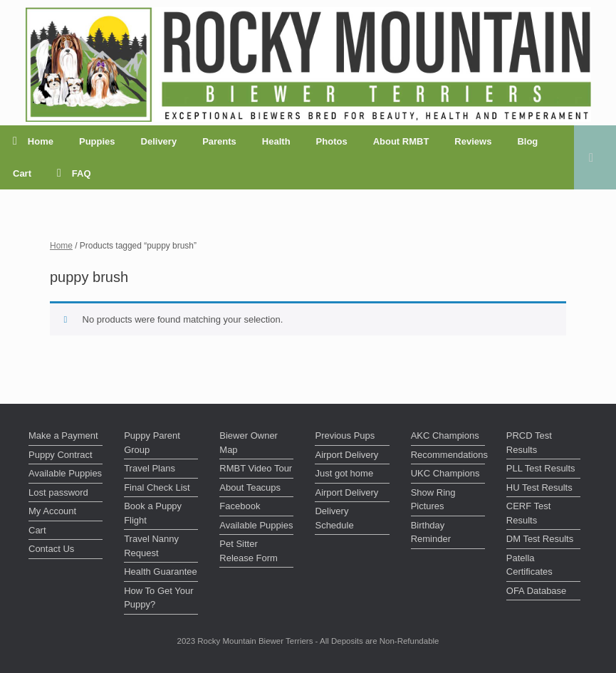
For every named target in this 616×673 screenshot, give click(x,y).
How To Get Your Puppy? (158, 598)
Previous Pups (345, 435)
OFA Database (537, 591)
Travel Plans (150, 468)
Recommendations (448, 455)
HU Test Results (539, 487)
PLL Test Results (541, 468)
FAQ (74, 173)
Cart (22, 173)
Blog (527, 141)
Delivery (159, 141)
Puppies (97, 141)
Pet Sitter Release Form (249, 551)
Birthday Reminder (431, 532)
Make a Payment (63, 435)
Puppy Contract (61, 455)
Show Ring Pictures (433, 500)
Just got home (344, 473)
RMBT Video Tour (256, 468)
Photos (332, 141)
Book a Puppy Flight (153, 513)
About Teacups (250, 487)
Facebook (240, 506)
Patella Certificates (529, 565)
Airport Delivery (346, 455)
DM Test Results (540, 539)
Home (33, 141)
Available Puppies (65, 473)
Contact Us (51, 549)
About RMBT (401, 141)
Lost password (58, 492)
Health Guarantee (161, 572)
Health (276, 141)
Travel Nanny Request (151, 546)
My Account (52, 511)
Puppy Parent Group (152, 443)
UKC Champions (445, 473)
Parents (219, 141)
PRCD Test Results (529, 443)
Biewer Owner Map (249, 443)
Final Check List (157, 487)
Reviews (473, 141)
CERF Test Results (529, 513)
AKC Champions (445, 435)
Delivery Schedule (334, 518)
